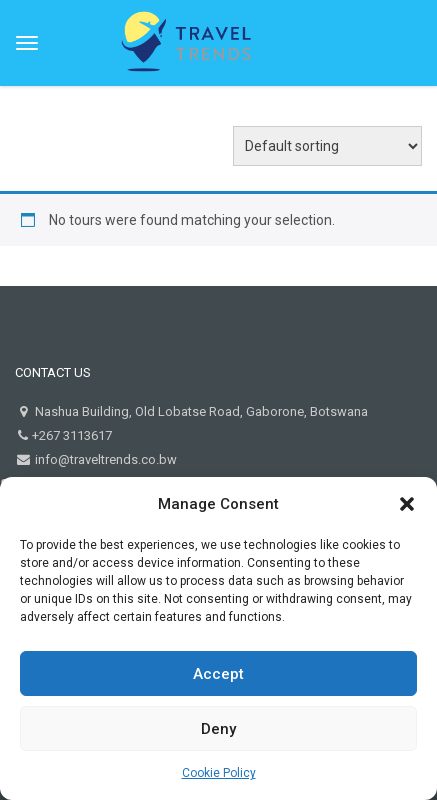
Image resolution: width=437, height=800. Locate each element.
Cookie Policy (219, 773)
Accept (218, 674)
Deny (218, 729)
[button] (407, 504)
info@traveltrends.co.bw (104, 459)
